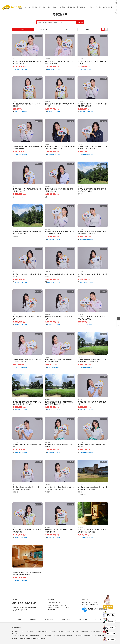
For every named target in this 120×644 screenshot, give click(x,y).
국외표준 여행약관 (49, 620)
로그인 (116, 2)
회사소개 (19, 620)
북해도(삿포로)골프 (45, 29)
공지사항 (98, 7)
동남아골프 (89, 29)
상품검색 (80, 22)
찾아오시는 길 (33, 620)
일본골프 (23, 29)
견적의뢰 (91, 7)
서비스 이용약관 (83, 620)
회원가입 (116, 7)
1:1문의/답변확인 (108, 7)
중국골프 (67, 29)
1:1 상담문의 (52, 610)
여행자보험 (98, 620)
